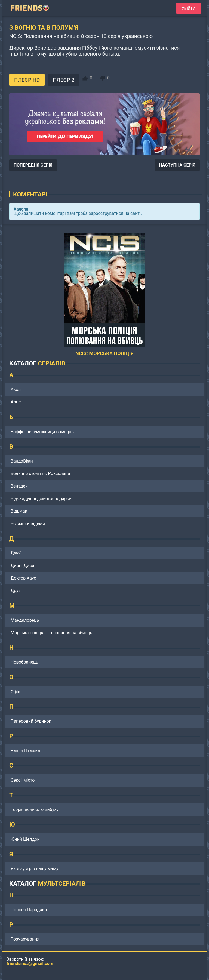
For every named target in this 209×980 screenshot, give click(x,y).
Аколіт (17, 389)
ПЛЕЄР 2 (64, 80)
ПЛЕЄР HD (27, 80)
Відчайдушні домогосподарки (41, 499)
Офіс (15, 692)
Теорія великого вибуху (35, 810)
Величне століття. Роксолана (40, 474)
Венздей (19, 486)
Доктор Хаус (23, 578)
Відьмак (19, 511)
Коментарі (30, 194)
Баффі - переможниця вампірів (42, 432)
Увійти (189, 8)
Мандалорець (25, 620)
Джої (16, 553)
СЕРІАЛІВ (51, 363)
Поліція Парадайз (29, 910)
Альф (16, 402)
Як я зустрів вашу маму (35, 869)
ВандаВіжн (22, 461)
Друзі (16, 591)
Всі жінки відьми (28, 524)
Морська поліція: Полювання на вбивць (51, 633)
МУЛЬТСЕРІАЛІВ (62, 883)
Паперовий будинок (31, 721)
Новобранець (24, 662)
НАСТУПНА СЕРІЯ (177, 165)
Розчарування (25, 939)
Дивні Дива (22, 565)
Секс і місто (23, 780)
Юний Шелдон (25, 839)
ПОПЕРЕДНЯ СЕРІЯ (33, 165)
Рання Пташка (25, 751)
